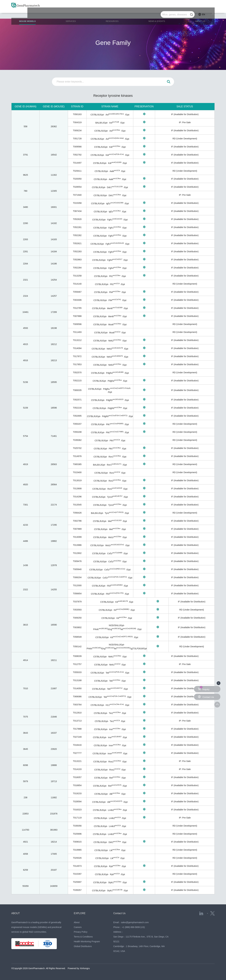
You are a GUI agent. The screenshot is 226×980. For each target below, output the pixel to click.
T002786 (77, 521)
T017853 (77, 364)
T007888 (77, 316)
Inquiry (204, 688)
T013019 (77, 480)
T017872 (77, 356)
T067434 (77, 211)
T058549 (77, 637)
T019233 (77, 793)
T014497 (77, 163)
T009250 (77, 618)
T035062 (77, 440)
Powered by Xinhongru (79, 968)
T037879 (77, 602)
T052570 (77, 372)
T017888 (77, 729)
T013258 (77, 276)
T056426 (77, 513)
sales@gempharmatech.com (135, 922)
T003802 (77, 627)
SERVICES (74, 14)
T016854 (77, 785)
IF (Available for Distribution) (185, 114)
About (77, 922)
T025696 (77, 834)
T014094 (77, 348)
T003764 (77, 705)
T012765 (77, 308)
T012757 (77, 664)
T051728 (77, 139)
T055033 (77, 672)
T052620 (77, 219)
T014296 (77, 497)
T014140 (77, 284)
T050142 (77, 646)
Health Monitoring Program (87, 941)
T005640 (77, 569)
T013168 (77, 680)
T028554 (77, 187)
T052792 (77, 155)
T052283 (77, 251)
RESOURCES (113, 14)
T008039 (77, 656)
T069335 (77, 390)
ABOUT (16, 913)
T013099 (77, 537)
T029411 (77, 171)
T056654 (77, 594)
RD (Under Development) (185, 139)
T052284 (77, 268)
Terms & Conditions (83, 937)
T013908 (77, 489)
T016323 (77, 810)
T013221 (77, 761)
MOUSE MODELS (32, 16)
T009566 (77, 147)
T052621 (77, 243)
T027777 (77, 753)
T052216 (77, 408)
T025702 (77, 448)
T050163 (77, 114)
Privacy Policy (81, 932)
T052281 (77, 227)
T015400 (77, 472)
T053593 (77, 610)
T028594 (77, 802)
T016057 (77, 777)
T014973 (77, 866)
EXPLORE (80, 913)
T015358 (77, 203)
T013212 (77, 340)
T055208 (77, 432)
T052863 (77, 260)
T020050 (77, 179)
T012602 (77, 553)
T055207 (77, 424)
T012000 (77, 585)
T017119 (77, 818)
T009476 (77, 561)
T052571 (77, 400)
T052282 (77, 235)
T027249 (77, 737)
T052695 (77, 416)
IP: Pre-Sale (185, 122)
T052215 (77, 381)
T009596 (77, 324)
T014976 (77, 456)
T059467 (77, 292)
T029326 (77, 858)
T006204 (77, 577)
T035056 (77, 826)
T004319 (77, 122)
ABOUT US (198, 14)
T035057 (77, 890)
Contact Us (120, 913)
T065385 (77, 464)
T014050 (77, 688)
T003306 (77, 300)
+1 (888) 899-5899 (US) (133, 927)
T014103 (77, 769)
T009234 (77, 130)
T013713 (77, 721)
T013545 (77, 505)
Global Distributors (83, 946)
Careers (78, 927)
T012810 (77, 713)
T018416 (77, 745)
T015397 (77, 874)
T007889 (77, 529)
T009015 (77, 842)
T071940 (77, 195)
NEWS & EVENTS (156, 14)
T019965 (77, 850)
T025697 (77, 882)
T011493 (77, 332)
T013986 (77, 545)
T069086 (77, 697)
